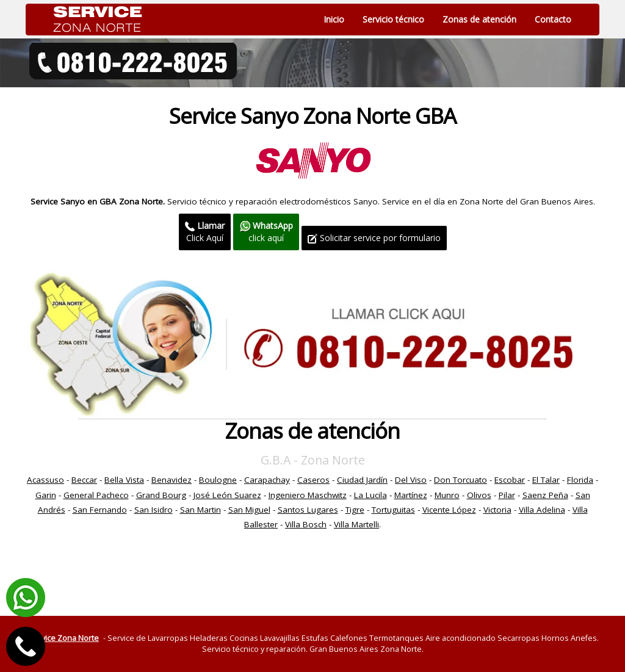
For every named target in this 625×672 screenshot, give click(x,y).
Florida (580, 480)
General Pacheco (96, 495)
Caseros (313, 480)
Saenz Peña (545, 495)
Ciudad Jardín (362, 480)
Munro (447, 495)
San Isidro (154, 510)
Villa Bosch (306, 524)
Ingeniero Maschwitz (308, 495)
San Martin (201, 510)
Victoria (497, 510)
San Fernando (100, 510)
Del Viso (411, 480)
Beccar (84, 480)
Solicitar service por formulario (374, 238)
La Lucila (370, 495)
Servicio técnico (393, 19)
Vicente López (449, 510)
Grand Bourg (161, 495)
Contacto (553, 19)
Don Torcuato (461, 480)
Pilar (507, 495)
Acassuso (45, 480)
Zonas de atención (479, 19)
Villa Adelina (542, 510)
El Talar (546, 480)
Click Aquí (205, 232)
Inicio (334, 19)
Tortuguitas (393, 510)
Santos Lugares (308, 510)
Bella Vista (124, 480)
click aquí (266, 232)
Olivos (479, 495)
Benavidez (172, 480)
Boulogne (218, 480)
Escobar (510, 480)
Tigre (355, 510)
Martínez (411, 495)
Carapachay (267, 480)
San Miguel (249, 510)
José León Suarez (227, 495)
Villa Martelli (356, 524)
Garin (46, 495)
